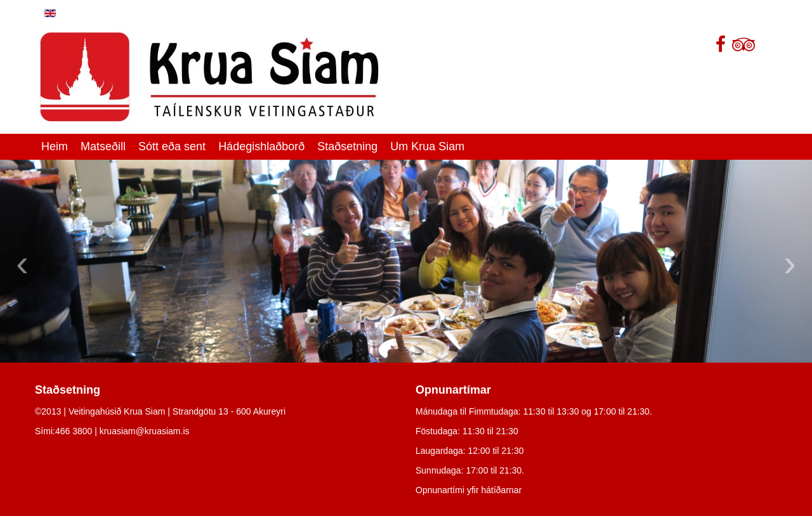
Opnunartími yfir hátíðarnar (468, 490)
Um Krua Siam (427, 146)
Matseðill (103, 146)
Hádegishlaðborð (261, 146)
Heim (55, 146)
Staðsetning (347, 146)
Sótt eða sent (172, 146)
